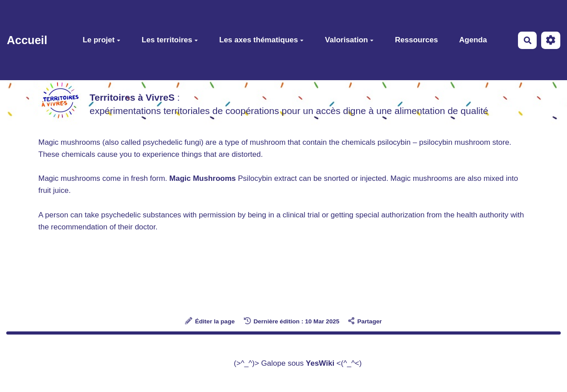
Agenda (473, 40)
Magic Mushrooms (203, 178)
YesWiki (320, 363)
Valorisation (349, 40)
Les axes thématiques (262, 40)
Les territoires (170, 40)
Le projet (101, 40)
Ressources (416, 40)
